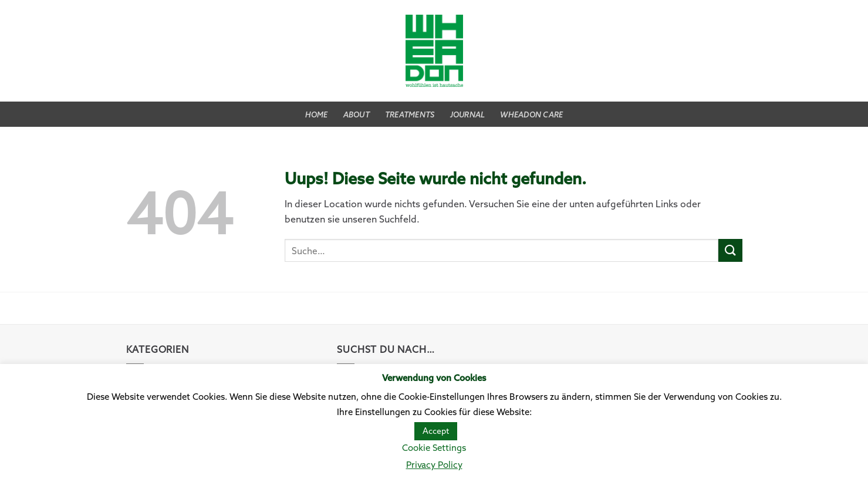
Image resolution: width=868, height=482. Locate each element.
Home (317, 114)
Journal (468, 114)
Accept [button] (436, 431)
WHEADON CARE (531, 114)
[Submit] (730, 250)
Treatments (410, 114)
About (357, 114)
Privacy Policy (434, 465)
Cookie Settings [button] (434, 448)
